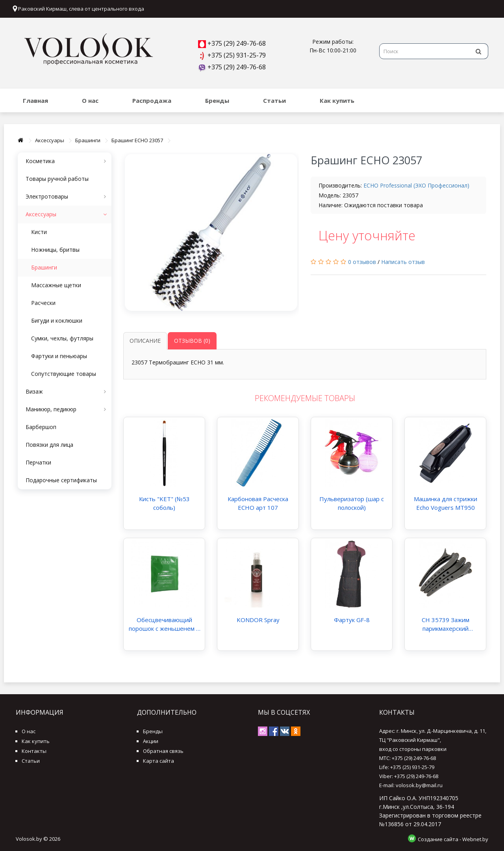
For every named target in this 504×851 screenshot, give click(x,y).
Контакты (34, 751)
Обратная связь (163, 751)
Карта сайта (158, 761)
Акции (151, 741)
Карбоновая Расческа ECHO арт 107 (258, 503)
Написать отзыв (403, 262)
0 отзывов (362, 262)
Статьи (274, 100)
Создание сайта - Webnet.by (453, 839)
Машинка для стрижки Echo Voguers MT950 (446, 503)
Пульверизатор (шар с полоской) (352, 503)
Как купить (337, 100)
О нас (90, 100)
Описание (145, 341)
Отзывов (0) (192, 341)
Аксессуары (50, 140)
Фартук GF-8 (352, 620)
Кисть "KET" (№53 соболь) (164, 503)
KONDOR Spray (258, 620)
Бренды (217, 100)
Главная (35, 100)
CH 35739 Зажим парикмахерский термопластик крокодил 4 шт (446, 624)
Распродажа (152, 100)
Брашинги (88, 140)
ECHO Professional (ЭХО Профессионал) (416, 185)
